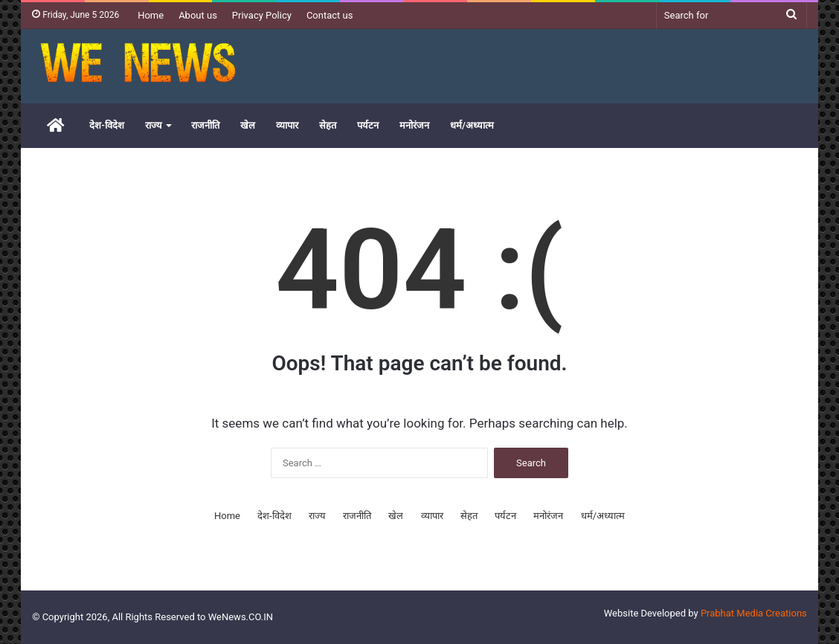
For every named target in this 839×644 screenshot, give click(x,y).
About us (198, 15)
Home (151, 15)
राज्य (154, 125)
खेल (248, 125)
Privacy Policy (262, 15)
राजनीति (205, 125)
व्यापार (287, 125)
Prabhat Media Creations (754, 613)
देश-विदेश (107, 125)
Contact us (330, 15)
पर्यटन (368, 125)
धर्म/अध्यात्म (472, 125)
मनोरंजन (414, 125)
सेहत (328, 125)
